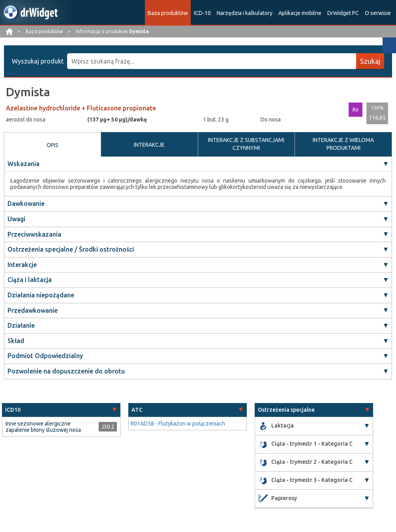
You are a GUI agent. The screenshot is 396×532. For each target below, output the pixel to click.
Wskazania (23, 164)
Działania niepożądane (41, 295)
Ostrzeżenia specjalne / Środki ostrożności (71, 249)
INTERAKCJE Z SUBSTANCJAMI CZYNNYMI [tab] (246, 144)
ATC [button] (137, 410)
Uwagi (16, 219)
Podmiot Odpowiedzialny (45, 356)
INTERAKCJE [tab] (149, 145)
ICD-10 (202, 13)
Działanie (21, 325)
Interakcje (22, 265)
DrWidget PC (343, 13)
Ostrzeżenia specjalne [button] (286, 410)
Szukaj (370, 61)
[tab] (61, 410)
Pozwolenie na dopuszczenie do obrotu (66, 371)
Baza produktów (168, 13)
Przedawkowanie (33, 310)
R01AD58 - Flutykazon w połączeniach (178, 424)
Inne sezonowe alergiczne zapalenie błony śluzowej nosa (43, 427)
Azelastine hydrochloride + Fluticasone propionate (81, 108)
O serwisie (378, 13)
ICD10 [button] (13, 410)
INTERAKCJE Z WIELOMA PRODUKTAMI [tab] (343, 144)
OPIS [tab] (53, 145)
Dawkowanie (26, 204)
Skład (16, 341)
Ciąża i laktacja (30, 280)
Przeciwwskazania (34, 234)
